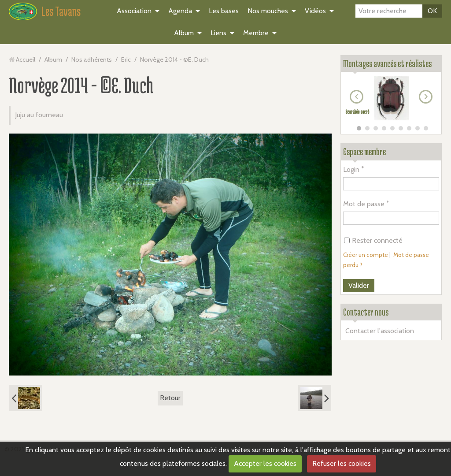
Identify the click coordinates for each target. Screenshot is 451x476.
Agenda (180, 11)
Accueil (26, 59)
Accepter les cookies (265, 463)
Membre (256, 33)
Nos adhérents (92, 59)
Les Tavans (61, 11)
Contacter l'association (380, 331)
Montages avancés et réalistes (387, 63)
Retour (170, 398)
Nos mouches (268, 11)
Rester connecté (373, 240)
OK (432, 11)
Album (184, 33)
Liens (218, 33)
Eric (126, 59)
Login (351, 169)
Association (134, 11)
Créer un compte (366, 255)
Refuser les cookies (342, 463)
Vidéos (315, 11)
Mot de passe (364, 204)
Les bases (224, 11)
